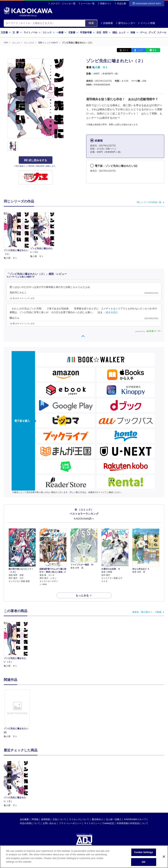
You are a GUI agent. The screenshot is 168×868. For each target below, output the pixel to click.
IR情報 (35, 813)
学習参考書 (87, 32)
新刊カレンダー (126, 23)
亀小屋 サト (100, 67)
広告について (59, 813)
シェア (140, 50)
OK (144, 862)
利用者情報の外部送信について (132, 817)
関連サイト (106, 4)
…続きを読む (111, 312)
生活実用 (104, 32)
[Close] (164, 857)
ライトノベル (32, 32)
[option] (17, 707)
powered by (148, 331)
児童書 (73, 32)
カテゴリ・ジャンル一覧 (63, 4)
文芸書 (6, 32)
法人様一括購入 (114, 813)
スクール (162, 32)
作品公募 (122, 4)
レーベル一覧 (88, 4)
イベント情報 (146, 23)
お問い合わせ (49, 817)
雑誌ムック (121, 32)
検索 (91, 23)
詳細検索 (107, 23)
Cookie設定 (108, 817)
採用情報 (46, 813)
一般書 (62, 32)
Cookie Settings (144, 853)
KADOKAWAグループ (135, 813)
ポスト (126, 50)
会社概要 (24, 813)
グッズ (152, 32)
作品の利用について (30, 817)
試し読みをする (36, 160)
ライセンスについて (79, 813)
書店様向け (97, 813)
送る (155, 50)
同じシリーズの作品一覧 (149, 202)
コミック (49, 32)
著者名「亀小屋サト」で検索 (147, 605)
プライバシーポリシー (70, 817)
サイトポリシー (92, 817)
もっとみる (82, 589)
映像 (135, 32)
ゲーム (144, 32)
